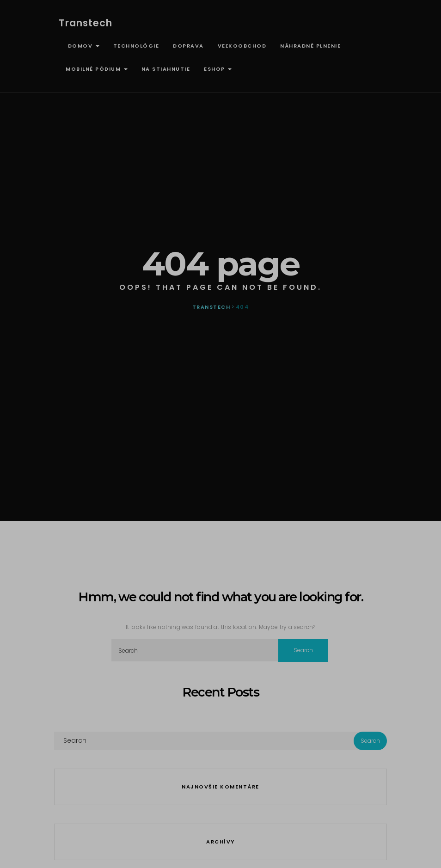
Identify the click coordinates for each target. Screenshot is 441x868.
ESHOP (218, 69)
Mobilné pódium (97, 69)
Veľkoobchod (242, 46)
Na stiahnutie (166, 69)
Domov (83, 46)
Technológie (136, 46)
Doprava (188, 46)
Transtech (86, 23)
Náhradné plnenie (310, 46)
